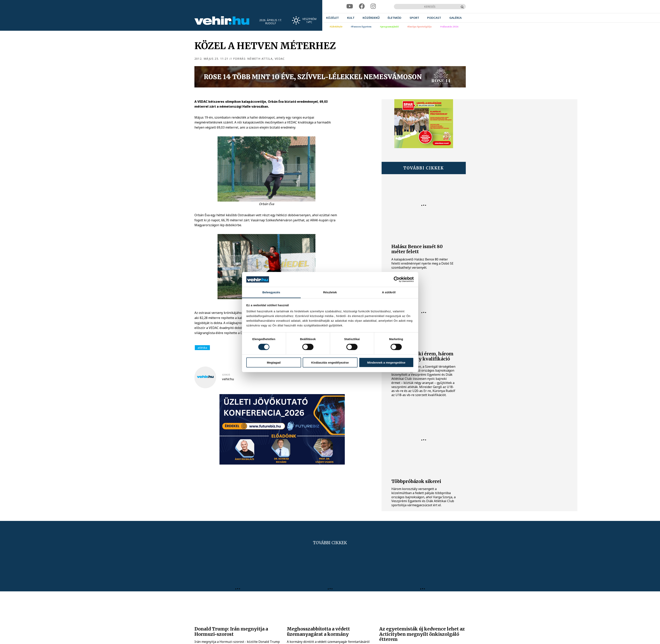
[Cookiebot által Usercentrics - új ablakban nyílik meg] (397, 279)
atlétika (202, 348)
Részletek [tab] (330, 292)
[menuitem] (333, 18)
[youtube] (350, 6)
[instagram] (373, 6)
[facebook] (362, 6)
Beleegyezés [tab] (271, 292)
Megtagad (274, 363)
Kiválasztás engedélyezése (330, 363)
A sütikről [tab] (389, 292)
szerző (226, 375)
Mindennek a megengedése (386, 363)
